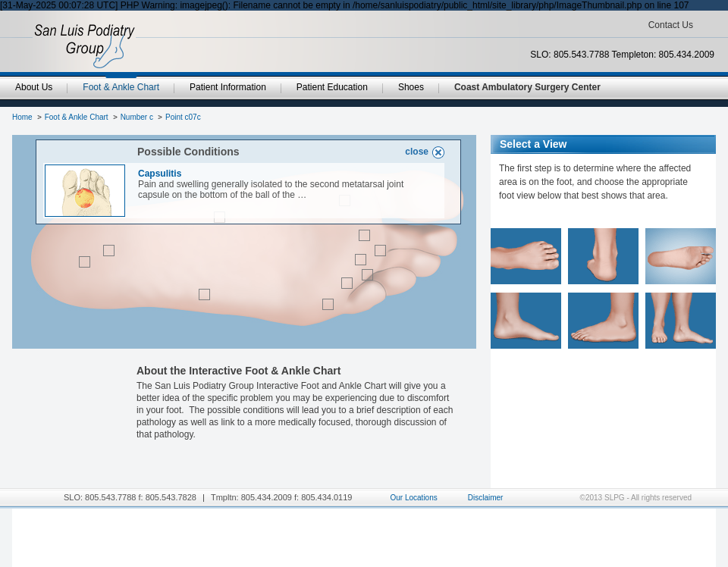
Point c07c (183, 117)
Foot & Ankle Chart (77, 117)
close (417, 152)
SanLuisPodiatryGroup (85, 46)
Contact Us (671, 25)
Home (22, 117)
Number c (137, 117)
